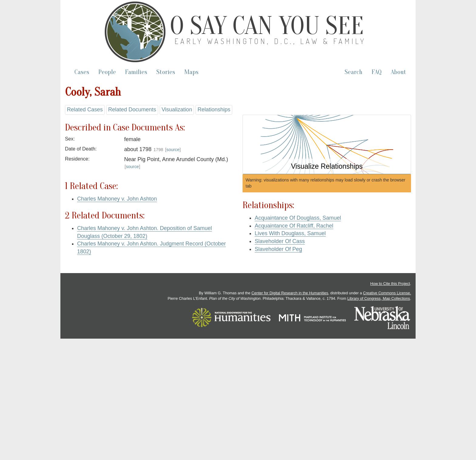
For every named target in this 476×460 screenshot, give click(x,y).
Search (354, 72)
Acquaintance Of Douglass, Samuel (298, 218)
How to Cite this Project (390, 284)
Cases (82, 72)
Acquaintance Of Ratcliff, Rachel (294, 226)
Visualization (177, 110)
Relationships (214, 110)
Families (136, 72)
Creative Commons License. (387, 293)
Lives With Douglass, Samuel (290, 233)
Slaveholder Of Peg (278, 249)
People (107, 72)
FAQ (377, 72)
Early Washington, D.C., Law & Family (270, 41)
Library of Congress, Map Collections (379, 299)
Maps (191, 72)
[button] (327, 145)
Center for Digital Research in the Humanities (290, 293)
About (398, 72)
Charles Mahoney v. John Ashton (117, 199)
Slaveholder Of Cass (280, 241)
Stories (166, 72)
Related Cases (85, 110)
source (173, 150)
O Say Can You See (267, 26)
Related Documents (132, 110)
